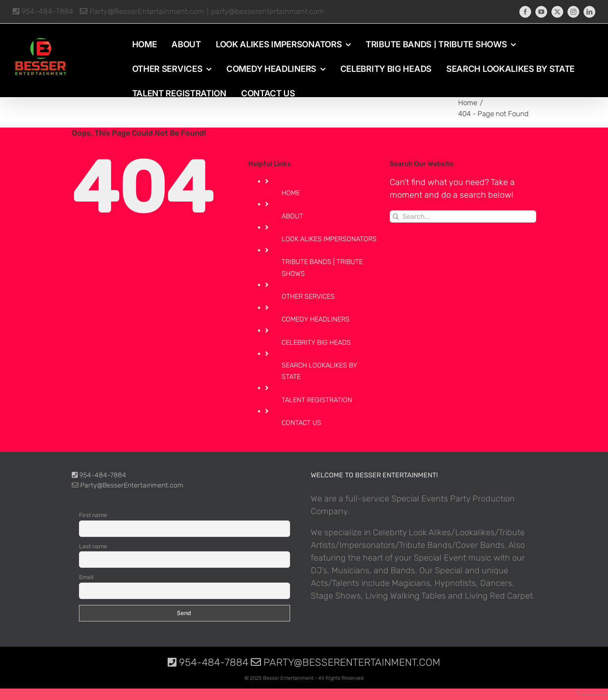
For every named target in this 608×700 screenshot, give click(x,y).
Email (86, 577)
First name (93, 515)
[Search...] (463, 217)
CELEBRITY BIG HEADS (316, 342)
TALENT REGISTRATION (317, 400)
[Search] (396, 217)
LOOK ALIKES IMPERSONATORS (329, 239)
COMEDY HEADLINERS (316, 319)
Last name (93, 546)
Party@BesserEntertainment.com (142, 11)
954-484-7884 (43, 11)
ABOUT (292, 216)
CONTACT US (301, 423)
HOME (291, 193)
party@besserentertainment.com (268, 11)
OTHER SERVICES (308, 296)
